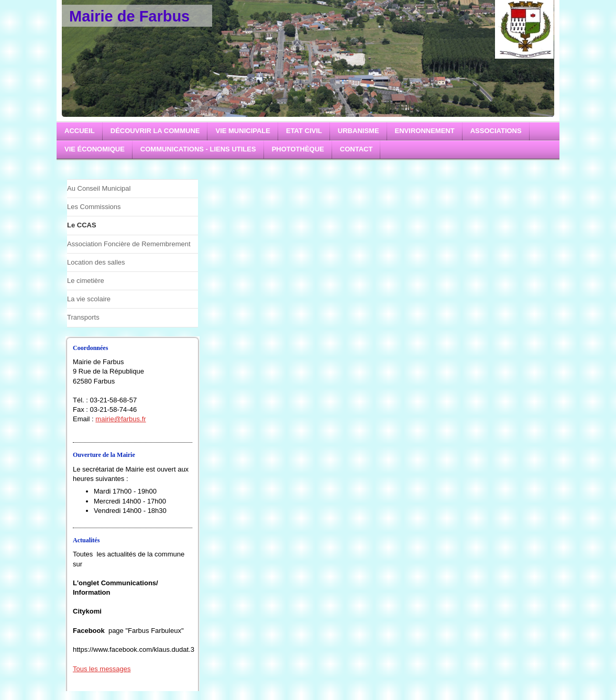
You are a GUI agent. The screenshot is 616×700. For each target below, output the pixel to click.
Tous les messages (102, 669)
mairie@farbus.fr (120, 419)
